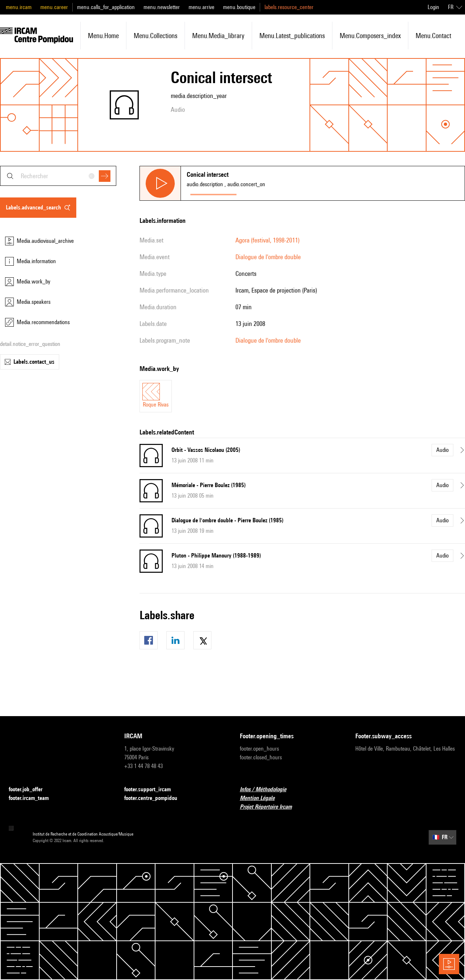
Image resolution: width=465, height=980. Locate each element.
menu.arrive (201, 7)
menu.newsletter (162, 7)
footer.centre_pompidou (155, 798)
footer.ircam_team (33, 798)
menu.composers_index (370, 36)
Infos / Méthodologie (267, 790)
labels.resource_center (289, 7)
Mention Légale (262, 798)
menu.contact (433, 36)
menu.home (103, 36)
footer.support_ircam (152, 790)
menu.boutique (239, 7)
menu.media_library (218, 36)
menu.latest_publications (292, 36)
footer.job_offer (30, 790)
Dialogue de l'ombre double (268, 257)
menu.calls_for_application (106, 7)
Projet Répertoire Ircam (270, 807)
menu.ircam (19, 7)
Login (433, 7)
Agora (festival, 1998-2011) (267, 240)
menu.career (54, 7)
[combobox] (58, 176)
